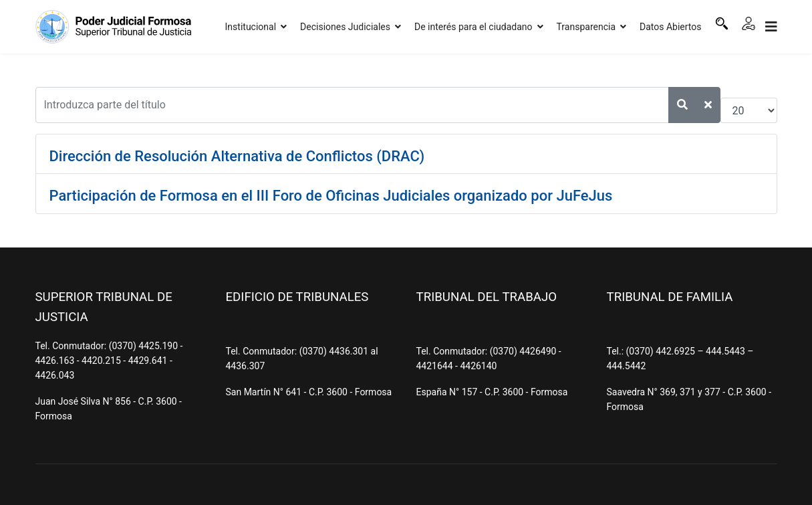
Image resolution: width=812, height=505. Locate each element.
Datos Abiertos (671, 27)
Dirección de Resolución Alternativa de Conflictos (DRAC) (237, 156)
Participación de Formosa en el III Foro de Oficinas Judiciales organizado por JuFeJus (331, 196)
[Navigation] (771, 27)
